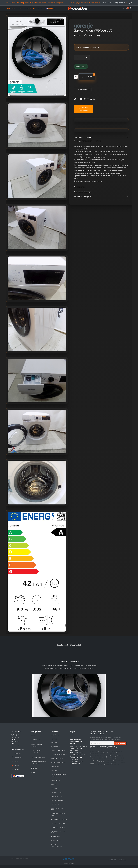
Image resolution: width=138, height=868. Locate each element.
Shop (33, 735)
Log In (130, 3)
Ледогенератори (56, 796)
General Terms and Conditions (39, 763)
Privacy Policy (122, 859)
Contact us (35, 740)
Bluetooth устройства (59, 819)
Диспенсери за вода (58, 827)
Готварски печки (57, 759)
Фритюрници (55, 804)
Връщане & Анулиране (101, 197)
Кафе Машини (55, 780)
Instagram (17, 757)
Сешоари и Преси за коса (58, 814)
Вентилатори (55, 837)
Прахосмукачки (56, 792)
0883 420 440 (15, 737)
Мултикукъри (56, 841)
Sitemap (34, 768)
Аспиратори (55, 767)
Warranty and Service (37, 745)
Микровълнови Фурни (59, 763)
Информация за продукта (101, 137)
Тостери (54, 784)
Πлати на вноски (84, 89)
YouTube (16, 765)
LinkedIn (16, 761)
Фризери (54, 771)
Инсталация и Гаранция (101, 192)
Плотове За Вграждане (59, 755)
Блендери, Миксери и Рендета (58, 775)
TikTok (15, 769)
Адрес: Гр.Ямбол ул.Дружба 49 (79, 746)
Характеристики (101, 187)
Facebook (16, 753)
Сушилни (54, 743)
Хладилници (55, 735)
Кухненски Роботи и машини (58, 832)
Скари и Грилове (57, 800)
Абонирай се (120, 743)
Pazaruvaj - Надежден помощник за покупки (69, 863)
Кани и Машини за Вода (57, 809)
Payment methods (38, 757)
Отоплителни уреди (58, 823)
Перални (54, 739)
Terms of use (112, 859)
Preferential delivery (36, 752)
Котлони (54, 788)
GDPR (33, 772)
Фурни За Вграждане (58, 751)
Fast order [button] (83, 108)
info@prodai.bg (16, 746)
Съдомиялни (55, 747)
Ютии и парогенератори (56, 846)
